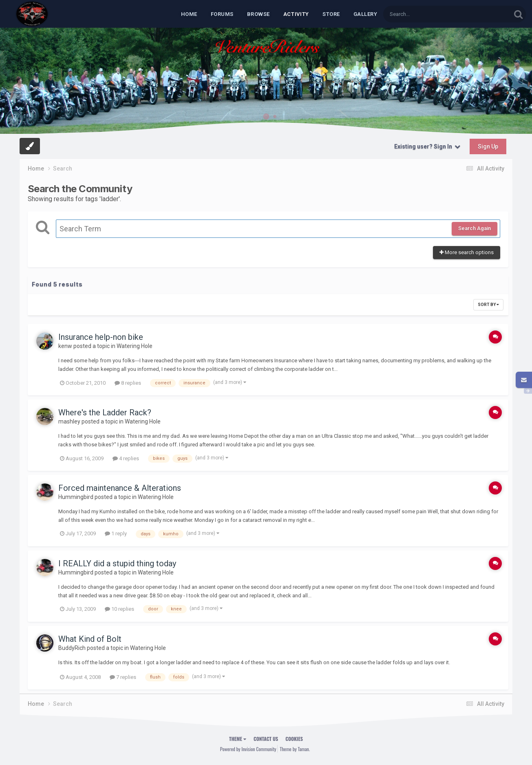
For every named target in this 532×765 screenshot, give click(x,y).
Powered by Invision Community (248, 749)
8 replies (128, 383)
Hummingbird (76, 497)
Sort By (488, 305)
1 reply (116, 533)
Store (331, 14)
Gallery (365, 14)
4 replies (126, 458)
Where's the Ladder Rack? (105, 412)
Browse (258, 14)
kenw (65, 346)
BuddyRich (72, 648)
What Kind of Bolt (90, 639)
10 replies (119, 609)
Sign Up (488, 146)
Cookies (294, 739)
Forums (222, 14)
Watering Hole (135, 346)
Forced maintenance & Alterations (120, 488)
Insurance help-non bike (101, 337)
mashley (69, 421)
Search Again (475, 228)
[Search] (426, 14)
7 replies (123, 677)
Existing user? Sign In (427, 146)
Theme (238, 739)
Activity (296, 14)
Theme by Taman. (295, 749)
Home (189, 14)
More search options (467, 252)
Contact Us (266, 739)
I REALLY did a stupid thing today (117, 563)
